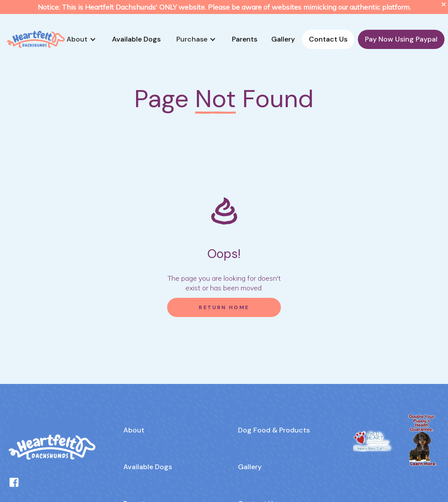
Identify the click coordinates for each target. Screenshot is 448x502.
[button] (81, 39)
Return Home (224, 307)
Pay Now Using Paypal (401, 39)
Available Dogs (136, 39)
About (134, 430)
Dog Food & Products (274, 430)
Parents (245, 39)
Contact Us (328, 39)
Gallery (283, 39)
